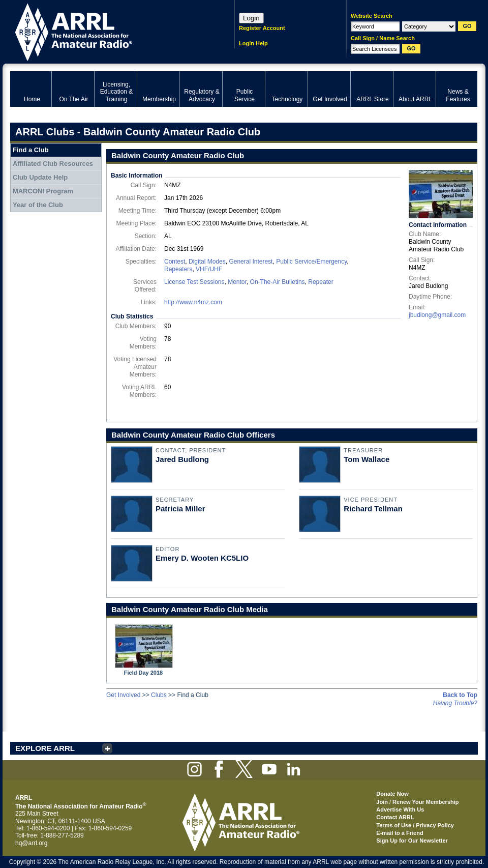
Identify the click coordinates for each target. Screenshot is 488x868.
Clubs (159, 695)
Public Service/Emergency (311, 262)
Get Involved (123, 695)
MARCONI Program (43, 191)
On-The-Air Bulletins (278, 282)
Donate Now (392, 794)
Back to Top (460, 695)
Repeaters (178, 269)
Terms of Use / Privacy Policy (415, 825)
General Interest (251, 262)
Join (382, 802)
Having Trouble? (455, 703)
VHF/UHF (209, 269)
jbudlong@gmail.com (437, 315)
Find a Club (31, 150)
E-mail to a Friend (400, 833)
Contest (175, 262)
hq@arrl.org (32, 843)
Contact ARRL (395, 817)
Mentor (237, 282)
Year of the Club (38, 205)
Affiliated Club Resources (53, 164)
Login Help (253, 43)
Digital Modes (207, 262)
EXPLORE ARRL (45, 748)
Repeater (321, 282)
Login (251, 18)
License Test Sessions (194, 282)
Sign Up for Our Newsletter (412, 841)
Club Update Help (40, 177)
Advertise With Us (400, 809)
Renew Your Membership (425, 802)
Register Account (262, 28)
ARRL (109, 31)
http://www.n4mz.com (193, 302)
